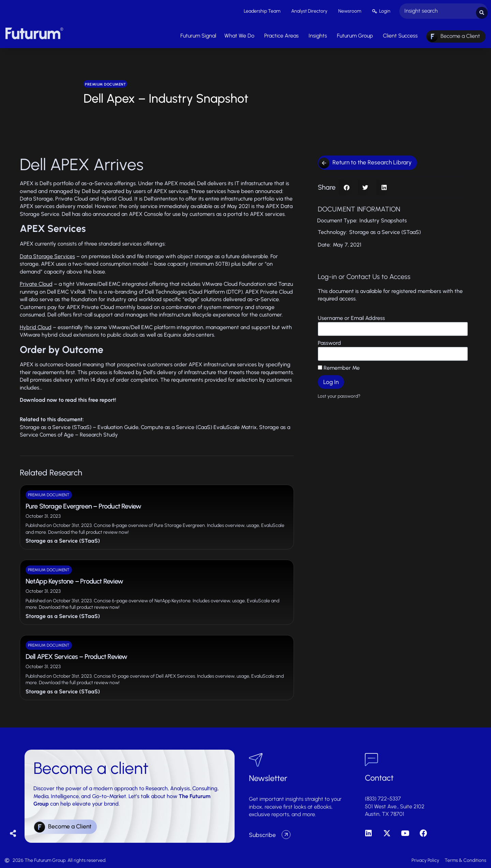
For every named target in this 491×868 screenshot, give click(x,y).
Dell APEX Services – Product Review (77, 655)
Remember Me (339, 366)
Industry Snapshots (383, 219)
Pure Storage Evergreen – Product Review (84, 504)
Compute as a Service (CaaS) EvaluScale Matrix (199, 425)
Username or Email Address (351, 316)
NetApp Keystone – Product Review (74, 580)
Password (329, 341)
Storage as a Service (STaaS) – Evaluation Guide (79, 425)
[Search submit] (482, 10)
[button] (347, 186)
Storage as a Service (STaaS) (63, 539)
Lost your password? (339, 394)
